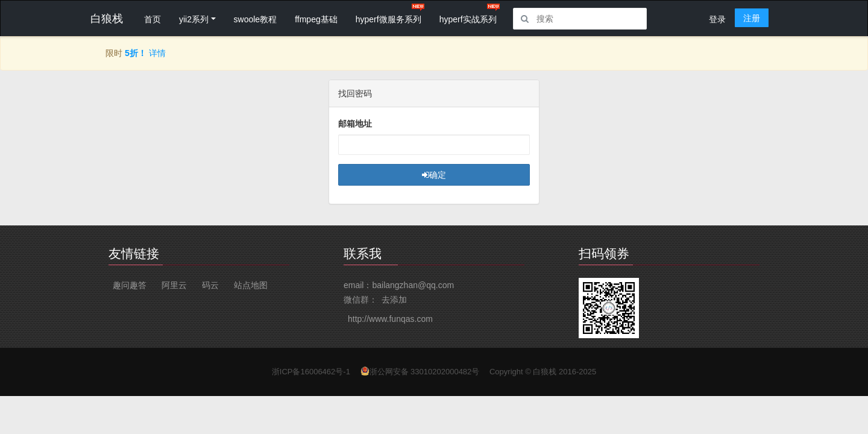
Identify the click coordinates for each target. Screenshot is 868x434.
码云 (210, 285)
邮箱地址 (355, 124)
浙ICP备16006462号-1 (311, 372)
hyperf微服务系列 (388, 19)
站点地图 (251, 285)
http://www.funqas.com (390, 319)
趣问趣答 (130, 285)
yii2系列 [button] (194, 19)
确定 (434, 175)
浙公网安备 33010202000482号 (425, 372)
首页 (153, 19)
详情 (157, 53)
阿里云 (174, 285)
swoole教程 (256, 19)
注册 (752, 18)
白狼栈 (545, 372)
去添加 (394, 300)
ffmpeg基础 (316, 19)
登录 (717, 19)
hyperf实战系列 (468, 19)
